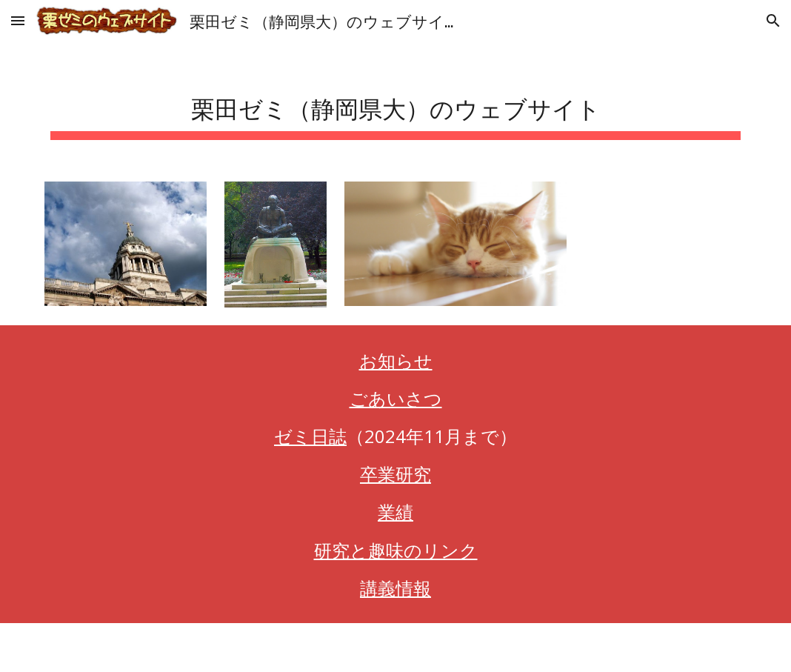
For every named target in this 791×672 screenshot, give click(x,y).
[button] (18, 20)
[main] (395, 104)
